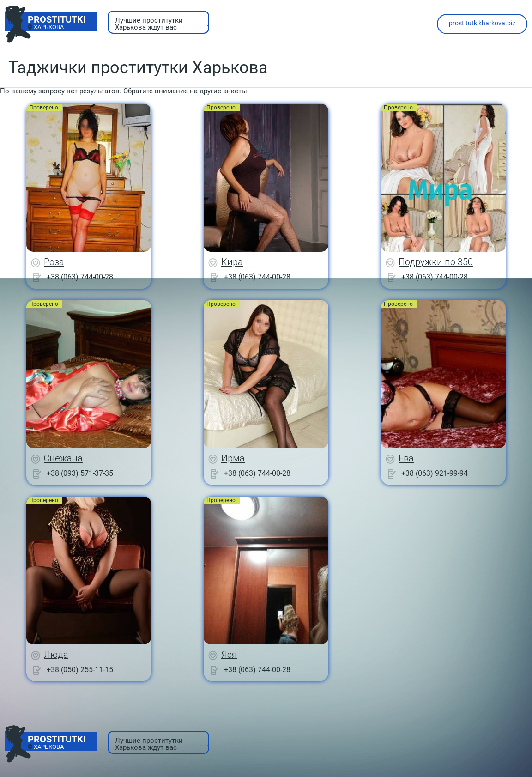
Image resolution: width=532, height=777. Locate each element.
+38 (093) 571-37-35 (80, 473)
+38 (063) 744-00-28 (80, 277)
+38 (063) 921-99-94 (435, 473)
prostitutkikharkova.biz (482, 23)
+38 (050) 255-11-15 (80, 670)
